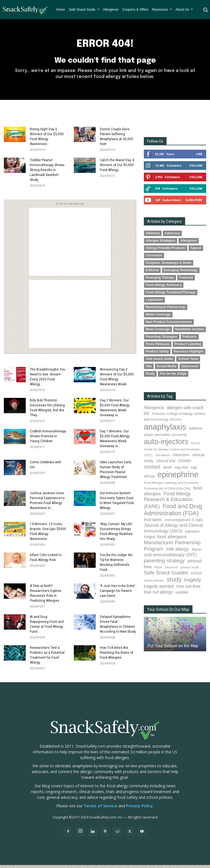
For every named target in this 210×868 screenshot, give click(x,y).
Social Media (167, 369)
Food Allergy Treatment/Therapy (171, 295)
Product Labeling (188, 347)
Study (150, 377)
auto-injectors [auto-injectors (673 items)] (166, 444)
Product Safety (157, 354)
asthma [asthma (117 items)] (196, 431)
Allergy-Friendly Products (166, 251)
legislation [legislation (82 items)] (193, 534)
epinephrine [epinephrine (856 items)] (178, 478)
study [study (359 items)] (174, 582)
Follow (196, 168)
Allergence (189, 243)
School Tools (188, 362)
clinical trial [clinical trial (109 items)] (166, 464)
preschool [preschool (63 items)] (171, 570)
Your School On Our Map (168, 612)
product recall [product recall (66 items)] (189, 570)
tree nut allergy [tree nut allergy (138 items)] (158, 595)
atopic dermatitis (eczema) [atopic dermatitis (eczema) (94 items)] (165, 437)
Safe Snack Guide (159, 362)
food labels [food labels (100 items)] (153, 523)
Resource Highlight (189, 354)
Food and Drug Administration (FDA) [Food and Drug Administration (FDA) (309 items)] (173, 512)
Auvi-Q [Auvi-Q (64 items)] (196, 446)
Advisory (153, 236)
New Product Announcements (169, 325)
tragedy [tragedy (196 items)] (193, 583)
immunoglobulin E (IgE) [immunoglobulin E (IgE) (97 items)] (184, 523)
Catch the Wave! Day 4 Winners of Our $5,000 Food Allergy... (117, 168)
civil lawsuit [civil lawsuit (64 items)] (162, 458)
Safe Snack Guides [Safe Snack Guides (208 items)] (166, 575)
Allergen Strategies (161, 243)
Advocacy (172, 236)
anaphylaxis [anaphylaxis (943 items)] (165, 429)
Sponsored (190, 369)
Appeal (196, 251)
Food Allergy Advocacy (164, 288)
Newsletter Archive (190, 332)
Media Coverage (158, 317)
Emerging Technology (181, 273)
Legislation (154, 302)
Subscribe (194, 203)
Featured (186, 280)
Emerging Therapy (160, 280)
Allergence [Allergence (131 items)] (154, 410)
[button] (205, 10)
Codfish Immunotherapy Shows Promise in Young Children (48, 439)
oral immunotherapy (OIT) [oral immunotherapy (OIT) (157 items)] (170, 558)
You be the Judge (173, 377)
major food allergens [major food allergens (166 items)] (165, 540)
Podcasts (190, 340)
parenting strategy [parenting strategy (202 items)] (164, 564)
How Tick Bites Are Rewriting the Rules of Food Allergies (116, 655)
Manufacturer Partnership (166, 310)
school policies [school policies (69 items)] (154, 583)
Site (149, 369)
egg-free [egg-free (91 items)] (181, 470)
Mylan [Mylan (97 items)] (197, 552)
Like (199, 157)
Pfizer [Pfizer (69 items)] (158, 570)
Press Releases (158, 347)
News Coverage (158, 332)
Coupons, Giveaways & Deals (169, 265)
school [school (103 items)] (196, 576)
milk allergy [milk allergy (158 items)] (177, 552)
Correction (154, 258)
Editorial (152, 273)
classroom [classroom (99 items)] (181, 458)
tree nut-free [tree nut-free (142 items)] (189, 589)
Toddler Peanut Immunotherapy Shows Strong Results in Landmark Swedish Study (47, 173)
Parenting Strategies (162, 340)
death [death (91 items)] (167, 470)
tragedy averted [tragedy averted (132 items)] (159, 589)
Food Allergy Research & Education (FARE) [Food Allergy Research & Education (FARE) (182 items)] (168, 503)
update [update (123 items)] (182, 595)
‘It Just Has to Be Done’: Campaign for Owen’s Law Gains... (118, 594)
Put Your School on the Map (173, 649)
